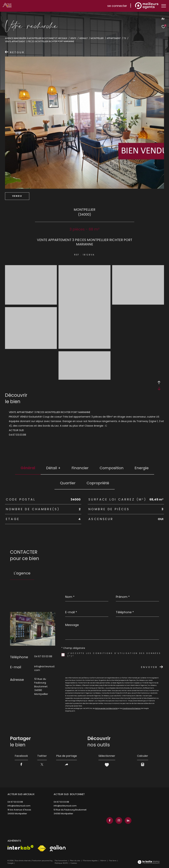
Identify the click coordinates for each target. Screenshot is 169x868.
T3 (125, 38)
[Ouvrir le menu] (164, 6)
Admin (104, 861)
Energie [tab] (142, 468)
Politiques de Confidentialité (106, 708)
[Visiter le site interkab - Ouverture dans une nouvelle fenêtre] (21, 847)
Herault (83, 38)
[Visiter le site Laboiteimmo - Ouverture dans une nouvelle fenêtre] (149, 862)
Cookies (74, 863)
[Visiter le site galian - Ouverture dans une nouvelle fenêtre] (58, 848)
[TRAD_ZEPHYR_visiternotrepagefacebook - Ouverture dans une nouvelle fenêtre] (110, 820)
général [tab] (28, 468)
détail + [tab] (53, 468)
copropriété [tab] (98, 483)
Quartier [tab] (68, 483)
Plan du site (75, 861)
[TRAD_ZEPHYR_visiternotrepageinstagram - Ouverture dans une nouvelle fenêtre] (119, 820)
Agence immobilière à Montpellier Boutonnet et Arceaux (36, 38)
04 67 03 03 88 (43, 656)
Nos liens (113, 861)
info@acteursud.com (19, 806)
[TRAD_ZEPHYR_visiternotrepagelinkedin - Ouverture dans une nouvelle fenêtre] (128, 820)
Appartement (114, 38)
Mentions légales (90, 861)
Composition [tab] (112, 468)
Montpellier (97, 38)
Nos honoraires (61, 861)
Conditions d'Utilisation (132, 708)
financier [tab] (80, 468)
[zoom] (31, 303)
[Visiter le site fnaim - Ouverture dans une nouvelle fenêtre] (42, 848)
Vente (73, 38)
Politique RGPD (61, 863)
